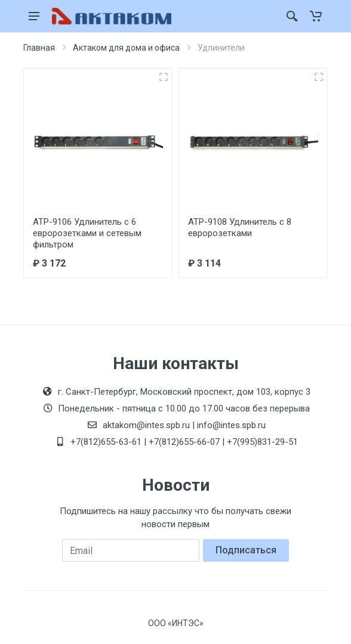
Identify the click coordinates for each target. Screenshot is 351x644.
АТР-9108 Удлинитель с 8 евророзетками (240, 227)
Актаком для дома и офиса (126, 48)
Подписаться (246, 550)
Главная (39, 48)
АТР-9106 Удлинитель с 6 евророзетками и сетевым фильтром (87, 233)
